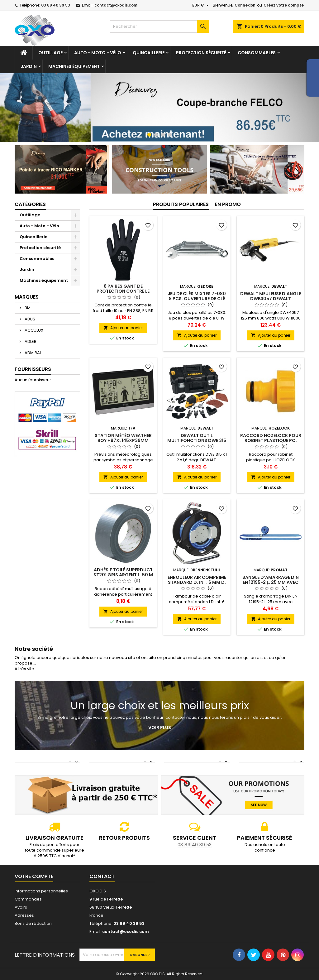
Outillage (50, 53)
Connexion (245, 5)
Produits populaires (181, 204)
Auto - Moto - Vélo (98, 53)
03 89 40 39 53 (56, 5)
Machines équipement (74, 66)
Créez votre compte (284, 5)
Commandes (28, 899)
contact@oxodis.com (116, 5)
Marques (27, 297)
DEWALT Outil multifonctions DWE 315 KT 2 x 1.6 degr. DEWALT (197, 440)
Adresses (24, 915)
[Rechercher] (159, 26)
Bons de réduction (33, 923)
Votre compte (34, 876)
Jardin (29, 66)
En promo (228, 204)
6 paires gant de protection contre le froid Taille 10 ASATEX (123, 291)
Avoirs (21, 907)
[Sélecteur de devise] (201, 5)
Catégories (30, 204)
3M (27, 308)
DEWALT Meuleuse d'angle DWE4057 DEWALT (271, 296)
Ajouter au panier (123, 328)
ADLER (30, 341)
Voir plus (160, 728)
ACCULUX (33, 330)
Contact (102, 876)
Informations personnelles (41, 891)
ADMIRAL (33, 353)
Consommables (257, 53)
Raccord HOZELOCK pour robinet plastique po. (271, 438)
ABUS (29, 319)
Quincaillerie (149, 53)
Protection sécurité (201, 53)
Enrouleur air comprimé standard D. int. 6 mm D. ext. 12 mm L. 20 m (197, 582)
